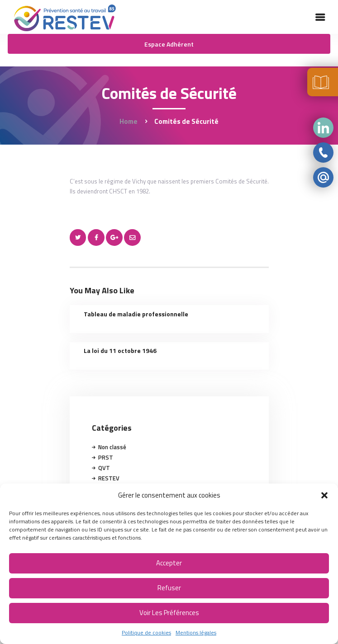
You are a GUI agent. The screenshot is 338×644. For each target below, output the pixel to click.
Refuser (169, 588)
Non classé (112, 447)
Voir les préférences (169, 613)
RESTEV (109, 478)
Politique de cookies (146, 632)
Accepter (169, 563)
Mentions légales (196, 632)
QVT (104, 468)
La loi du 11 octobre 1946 (120, 351)
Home (129, 121)
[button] (324, 495)
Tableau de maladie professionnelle (136, 314)
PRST (106, 457)
